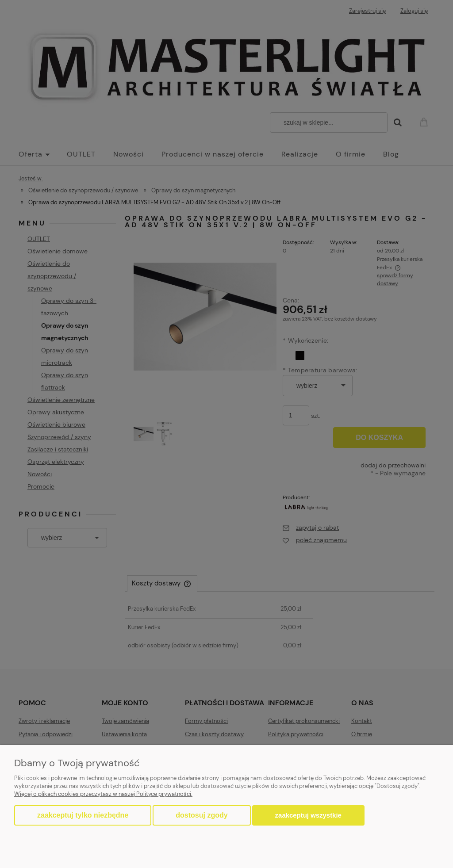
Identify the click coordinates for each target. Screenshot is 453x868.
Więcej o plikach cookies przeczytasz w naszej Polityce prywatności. (103, 794)
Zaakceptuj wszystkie (308, 815)
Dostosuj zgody (202, 815)
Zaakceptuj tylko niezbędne (83, 815)
